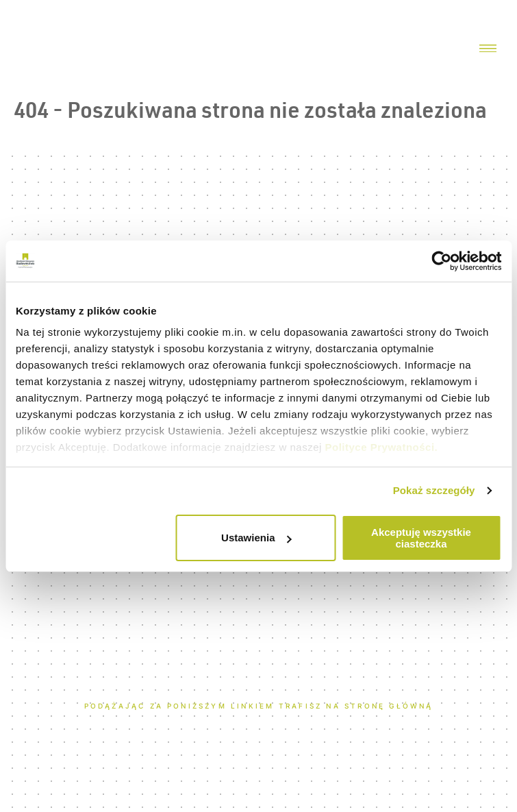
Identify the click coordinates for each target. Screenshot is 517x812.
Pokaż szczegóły (434, 490)
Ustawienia (256, 538)
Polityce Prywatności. (382, 447)
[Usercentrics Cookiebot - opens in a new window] (441, 261)
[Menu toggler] (488, 49)
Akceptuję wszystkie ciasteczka (421, 538)
